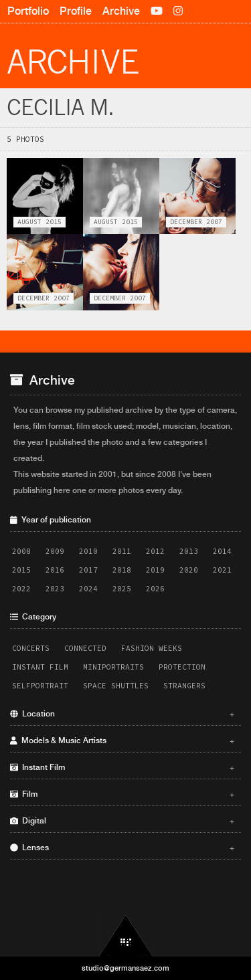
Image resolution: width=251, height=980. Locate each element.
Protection (182, 667)
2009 (55, 551)
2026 (155, 589)
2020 (189, 570)
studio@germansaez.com (125, 968)
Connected (85, 648)
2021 (222, 570)
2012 (155, 551)
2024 (88, 589)
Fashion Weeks (152, 648)
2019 (155, 570)
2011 (122, 551)
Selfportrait (40, 686)
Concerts (31, 648)
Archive (121, 11)
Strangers (184, 686)
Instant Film (40, 667)
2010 (88, 551)
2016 (55, 570)
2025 (122, 589)
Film (122, 794)
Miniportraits (113, 667)
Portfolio (28, 11)
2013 (189, 551)
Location (122, 714)
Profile (76, 11)
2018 (122, 570)
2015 (21, 570)
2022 (21, 589)
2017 (88, 570)
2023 (55, 589)
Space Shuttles (116, 686)
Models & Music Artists (122, 741)
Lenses (122, 848)
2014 (222, 551)
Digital (122, 821)
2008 (21, 551)
